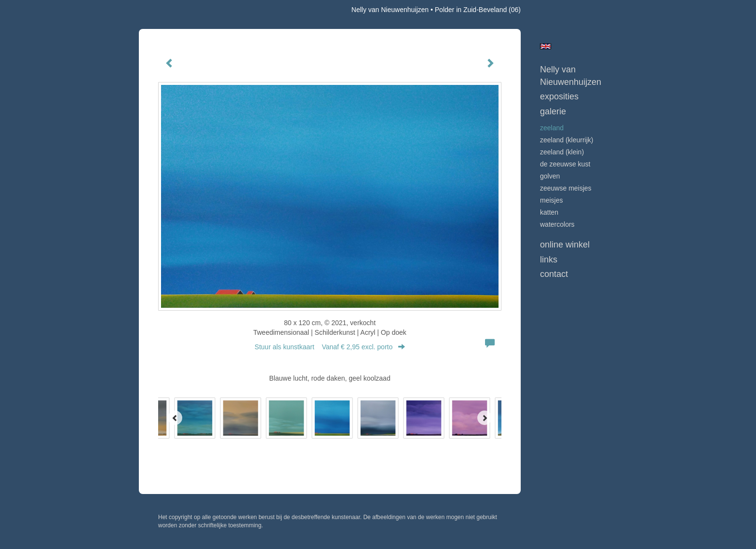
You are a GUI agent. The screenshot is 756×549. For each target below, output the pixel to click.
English (546, 46)
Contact (554, 274)
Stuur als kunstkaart (330, 347)
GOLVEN (550, 176)
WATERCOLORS (557, 224)
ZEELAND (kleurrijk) (567, 140)
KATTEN (549, 212)
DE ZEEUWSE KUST (565, 164)
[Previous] (175, 418)
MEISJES (551, 200)
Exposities (559, 96)
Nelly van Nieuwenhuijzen (390, 10)
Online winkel (565, 245)
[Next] (485, 418)
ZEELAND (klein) (562, 152)
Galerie (553, 111)
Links (549, 260)
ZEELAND (552, 128)
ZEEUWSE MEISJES (566, 188)
